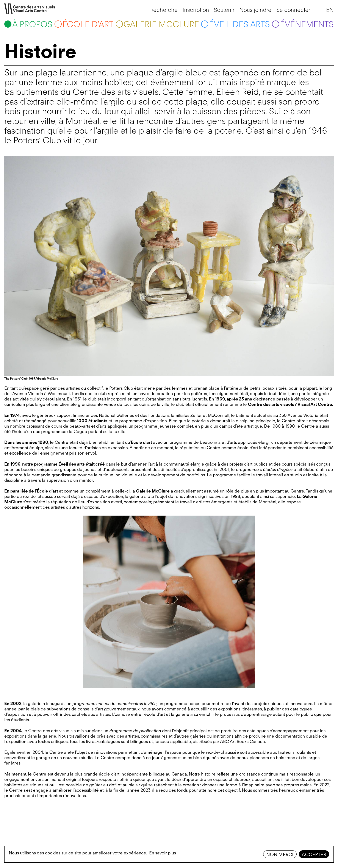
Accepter (314, 854)
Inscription (196, 10)
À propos (32, 24)
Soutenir (224, 10)
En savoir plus (163, 853)
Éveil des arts (239, 24)
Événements (307, 24)
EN (330, 10)
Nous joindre (255, 10)
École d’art (88, 24)
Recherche (164, 10)
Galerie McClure (161, 24)
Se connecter (293, 10)
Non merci (280, 854)
